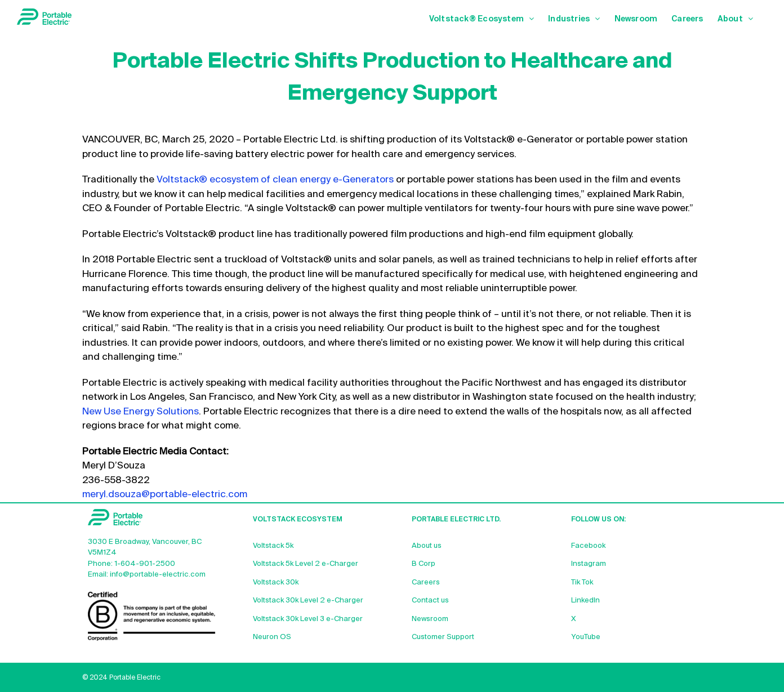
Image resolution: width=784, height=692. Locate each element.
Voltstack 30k (276, 582)
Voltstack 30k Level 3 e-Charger (308, 619)
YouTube (586, 637)
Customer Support (443, 637)
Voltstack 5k (273, 546)
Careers (426, 582)
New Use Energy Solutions (141, 412)
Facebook (588, 546)
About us (427, 546)
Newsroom (430, 619)
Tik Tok (582, 582)
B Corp (424, 564)
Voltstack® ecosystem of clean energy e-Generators (275, 180)
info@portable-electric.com (158, 575)
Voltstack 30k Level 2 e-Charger (308, 601)
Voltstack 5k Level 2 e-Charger (306, 564)
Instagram (589, 564)
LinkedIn (585, 601)
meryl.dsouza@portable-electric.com (165, 495)
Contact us (430, 601)
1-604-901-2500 (145, 564)
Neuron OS (272, 637)
